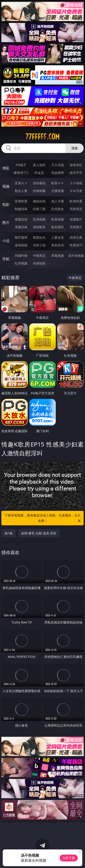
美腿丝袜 (21, 227)
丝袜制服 (39, 191)
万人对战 (58, 165)
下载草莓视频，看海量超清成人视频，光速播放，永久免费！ (43, 518)
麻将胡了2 (21, 173)
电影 (6, 204)
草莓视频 (58, 256)
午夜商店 (39, 256)
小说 (6, 241)
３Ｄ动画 (76, 183)
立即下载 (69, 858)
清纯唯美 (39, 227)
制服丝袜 (21, 209)
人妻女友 (58, 237)
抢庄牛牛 (76, 173)
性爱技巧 (76, 245)
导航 (6, 259)
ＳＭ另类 (76, 191)
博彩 (6, 168)
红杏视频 (21, 263)
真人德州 (39, 165)
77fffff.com (42, 137)
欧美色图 (58, 219)
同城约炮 (21, 256)
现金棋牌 (58, 173)
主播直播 (58, 191)
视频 (6, 186)
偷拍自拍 (39, 201)
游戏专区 (76, 165)
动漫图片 (76, 219)
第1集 (9, 533)
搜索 (75, 148)
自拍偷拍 (39, 183)
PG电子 (21, 165)
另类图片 (76, 227)
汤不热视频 (76, 256)
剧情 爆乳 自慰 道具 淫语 (39, 533)
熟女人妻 (21, 191)
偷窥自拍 (21, 219)
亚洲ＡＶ (21, 183)
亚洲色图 (39, 219)
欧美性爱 (76, 201)
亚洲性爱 (21, 201)
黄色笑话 (58, 245)
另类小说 (39, 245)
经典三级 (39, 209)
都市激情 (21, 237)
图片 (6, 223)
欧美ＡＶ (58, 183)
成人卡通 (58, 201)
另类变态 (76, 209)
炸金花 (39, 173)
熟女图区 (58, 227)
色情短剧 (39, 263)
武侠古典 (76, 237)
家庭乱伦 (39, 237)
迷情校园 (21, 245)
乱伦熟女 (58, 209)
